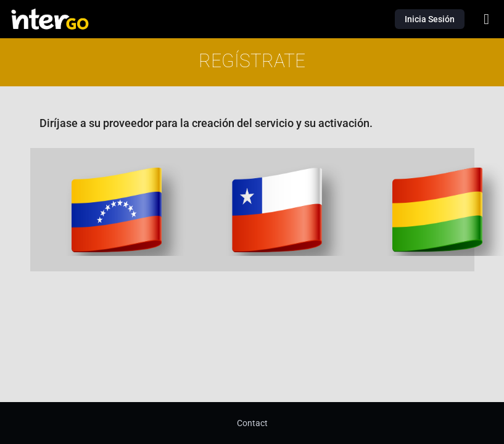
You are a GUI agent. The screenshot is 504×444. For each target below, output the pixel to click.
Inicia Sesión (430, 19)
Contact (252, 423)
